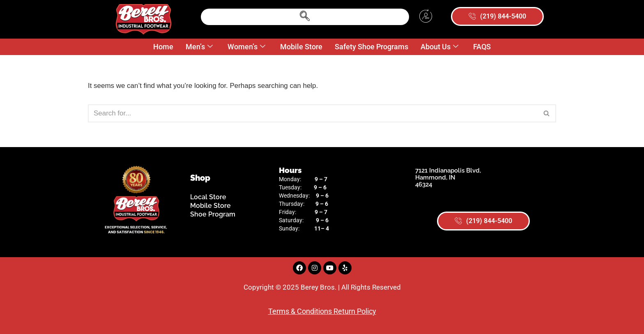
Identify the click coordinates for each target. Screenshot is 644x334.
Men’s (199, 47)
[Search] (313, 113)
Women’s (246, 47)
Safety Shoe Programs (371, 47)
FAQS (482, 47)
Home (163, 47)
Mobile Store (301, 47)
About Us (439, 47)
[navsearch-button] (305, 17)
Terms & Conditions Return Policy (322, 311)
